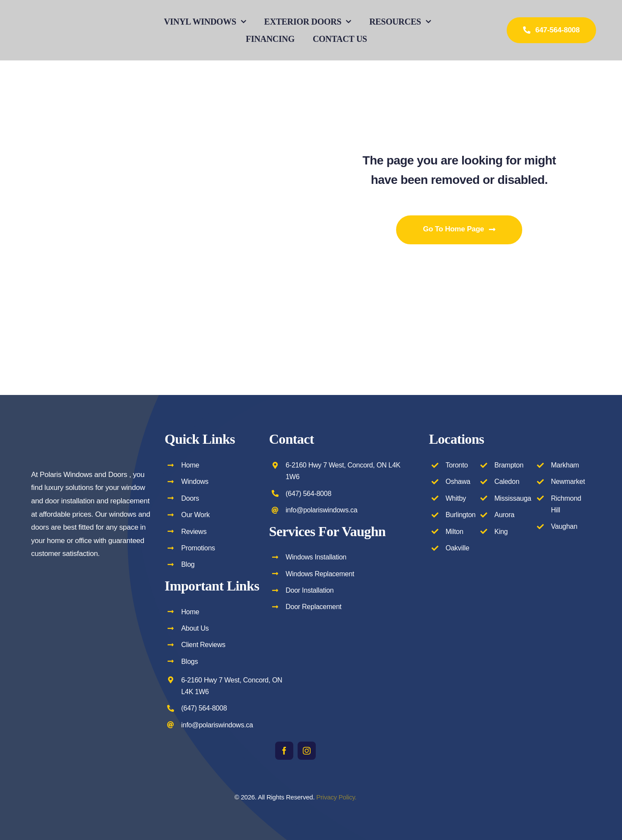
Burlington (460, 515)
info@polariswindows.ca (217, 725)
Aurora (504, 515)
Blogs (189, 662)
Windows (195, 482)
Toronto (457, 465)
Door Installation (309, 590)
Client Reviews (203, 645)
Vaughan (564, 526)
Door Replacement (313, 607)
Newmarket (568, 482)
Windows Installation (316, 557)
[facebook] (284, 751)
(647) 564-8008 (204, 708)
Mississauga (513, 498)
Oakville (457, 548)
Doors (190, 498)
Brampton (509, 465)
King (501, 532)
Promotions (198, 548)
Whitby (455, 498)
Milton (454, 532)
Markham (565, 465)
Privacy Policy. (336, 797)
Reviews (194, 532)
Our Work (195, 515)
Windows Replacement (320, 574)
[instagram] (307, 751)
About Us (195, 628)
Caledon (507, 482)
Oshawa (458, 482)
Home (190, 465)
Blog (188, 564)
